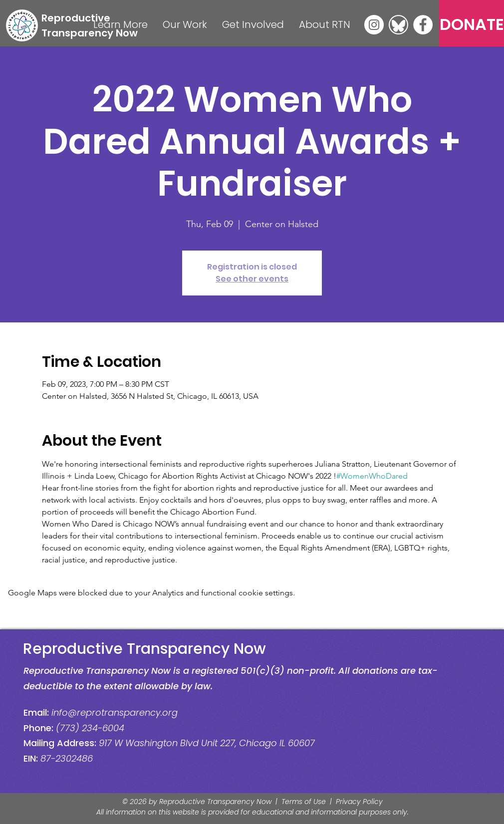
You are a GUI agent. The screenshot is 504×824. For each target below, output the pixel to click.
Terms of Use (304, 802)
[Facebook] (423, 25)
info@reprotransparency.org (115, 712)
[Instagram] (374, 25)
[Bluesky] (398, 25)
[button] (121, 25)
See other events (252, 279)
